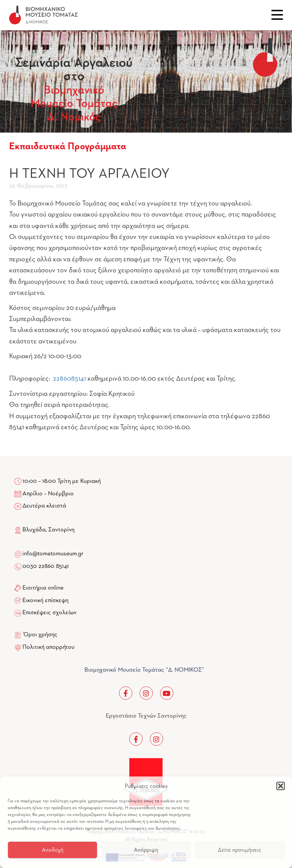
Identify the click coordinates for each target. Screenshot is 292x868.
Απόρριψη (146, 850)
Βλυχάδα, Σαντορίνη (44, 530)
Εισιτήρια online (43, 588)
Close (277, 15)
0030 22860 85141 (45, 566)
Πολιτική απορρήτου (48, 647)
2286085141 (69, 379)
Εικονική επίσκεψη (45, 601)
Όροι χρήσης (40, 635)
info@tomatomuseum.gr (53, 554)
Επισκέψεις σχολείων (49, 613)
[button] (281, 786)
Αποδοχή (53, 850)
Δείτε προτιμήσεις (240, 850)
